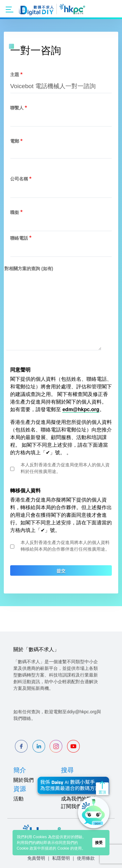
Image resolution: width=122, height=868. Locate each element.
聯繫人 (17, 108)
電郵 (15, 141)
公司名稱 (19, 179)
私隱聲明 (61, 858)
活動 (18, 799)
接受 (99, 843)
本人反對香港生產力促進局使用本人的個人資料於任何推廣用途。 (65, 468)
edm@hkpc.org (81, 409)
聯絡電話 (19, 238)
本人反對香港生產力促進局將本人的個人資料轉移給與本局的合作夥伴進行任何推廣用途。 (65, 546)
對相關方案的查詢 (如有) (29, 269)
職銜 (15, 212)
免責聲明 (36, 858)
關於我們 (24, 780)
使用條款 (86, 858)
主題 (15, 74)
